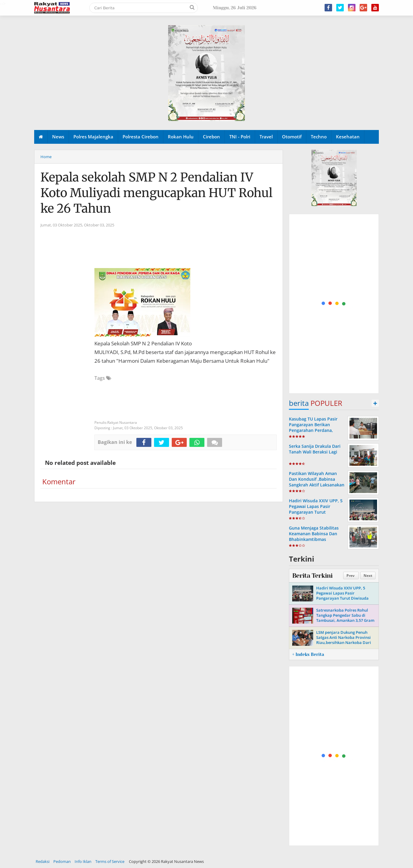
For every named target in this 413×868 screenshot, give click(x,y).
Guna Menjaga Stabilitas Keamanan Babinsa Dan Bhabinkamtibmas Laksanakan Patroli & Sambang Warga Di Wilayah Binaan (317, 542)
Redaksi (43, 861)
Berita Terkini (312, 576)
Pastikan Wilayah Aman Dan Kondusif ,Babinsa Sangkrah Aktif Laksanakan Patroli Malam (317, 482)
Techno (319, 137)
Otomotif (292, 137)
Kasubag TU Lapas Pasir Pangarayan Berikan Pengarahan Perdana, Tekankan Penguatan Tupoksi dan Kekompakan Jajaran (315, 433)
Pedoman (62, 861)
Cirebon (211, 137)
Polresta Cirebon (141, 137)
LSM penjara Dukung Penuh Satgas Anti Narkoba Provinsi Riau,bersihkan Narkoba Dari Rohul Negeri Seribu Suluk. (344, 640)
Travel (266, 137)
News (58, 137)
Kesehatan (348, 137)
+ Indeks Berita (308, 654)
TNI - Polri (240, 137)
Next (368, 576)
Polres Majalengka (93, 137)
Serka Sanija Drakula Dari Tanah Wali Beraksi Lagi (315, 449)
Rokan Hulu (181, 137)
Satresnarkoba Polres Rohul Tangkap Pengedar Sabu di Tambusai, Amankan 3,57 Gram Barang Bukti (345, 618)
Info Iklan (83, 861)
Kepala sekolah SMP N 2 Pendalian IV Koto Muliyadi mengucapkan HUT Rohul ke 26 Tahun (156, 193)
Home (46, 157)
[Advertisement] (334, 304)
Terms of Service (110, 861)
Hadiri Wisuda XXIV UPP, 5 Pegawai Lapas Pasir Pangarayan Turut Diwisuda (316, 509)
